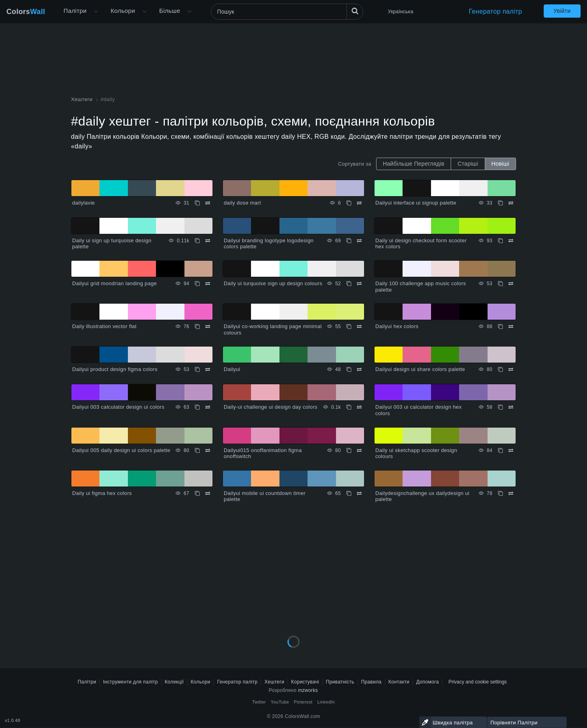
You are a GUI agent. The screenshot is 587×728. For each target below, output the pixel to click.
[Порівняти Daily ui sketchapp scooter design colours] (511, 450)
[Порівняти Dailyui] (359, 369)
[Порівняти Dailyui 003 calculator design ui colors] (208, 407)
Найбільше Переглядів (414, 164)
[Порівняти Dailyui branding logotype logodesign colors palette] (359, 241)
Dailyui (232, 369)
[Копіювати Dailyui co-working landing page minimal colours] (349, 326)
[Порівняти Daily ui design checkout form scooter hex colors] (511, 241)
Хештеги (274, 682)
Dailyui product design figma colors (115, 369)
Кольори (123, 11)
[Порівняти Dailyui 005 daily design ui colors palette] (208, 450)
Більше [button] (170, 11)
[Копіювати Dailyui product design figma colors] (197, 369)
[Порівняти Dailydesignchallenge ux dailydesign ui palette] (511, 493)
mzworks (308, 690)
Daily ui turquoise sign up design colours (273, 283)
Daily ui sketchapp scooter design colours (416, 453)
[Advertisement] (293, 569)
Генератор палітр (495, 11)
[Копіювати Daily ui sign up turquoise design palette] (197, 241)
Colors (26, 12)
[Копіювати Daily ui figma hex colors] (197, 493)
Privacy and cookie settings (477, 682)
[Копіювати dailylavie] (197, 203)
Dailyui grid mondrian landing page (114, 283)
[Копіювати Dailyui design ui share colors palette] (500, 369)
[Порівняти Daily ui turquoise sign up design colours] (359, 284)
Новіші (500, 164)
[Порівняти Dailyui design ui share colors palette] (511, 369)
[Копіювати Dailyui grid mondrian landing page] (197, 284)
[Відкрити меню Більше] (96, 12)
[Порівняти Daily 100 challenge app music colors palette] (511, 284)
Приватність (340, 682)
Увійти (562, 11)
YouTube (280, 702)
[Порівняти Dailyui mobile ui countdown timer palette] (359, 493)
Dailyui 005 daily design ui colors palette (121, 450)
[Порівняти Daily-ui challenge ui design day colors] (359, 407)
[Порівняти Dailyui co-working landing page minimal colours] (359, 326)
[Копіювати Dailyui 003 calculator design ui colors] (197, 407)
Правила (371, 682)
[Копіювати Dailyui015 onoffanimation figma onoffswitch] (349, 450)
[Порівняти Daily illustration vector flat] (208, 326)
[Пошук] (287, 12)
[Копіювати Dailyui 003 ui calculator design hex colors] (500, 407)
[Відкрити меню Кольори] (144, 12)
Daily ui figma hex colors (102, 493)
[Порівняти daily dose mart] (359, 203)
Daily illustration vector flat (104, 326)
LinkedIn (326, 702)
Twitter (259, 702)
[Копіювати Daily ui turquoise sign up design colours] (349, 284)
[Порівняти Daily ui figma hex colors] (208, 493)
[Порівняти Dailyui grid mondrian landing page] (208, 284)
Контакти (399, 682)
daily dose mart (242, 203)
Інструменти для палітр (131, 682)
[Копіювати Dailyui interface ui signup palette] (500, 203)
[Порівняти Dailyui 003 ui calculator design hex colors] (511, 407)
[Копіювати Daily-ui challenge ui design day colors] (349, 407)
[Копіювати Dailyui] (349, 369)
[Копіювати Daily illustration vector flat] (197, 326)
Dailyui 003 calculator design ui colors (118, 407)
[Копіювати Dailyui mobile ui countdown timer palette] (349, 493)
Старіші (468, 164)
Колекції (174, 682)
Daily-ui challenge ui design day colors (271, 407)
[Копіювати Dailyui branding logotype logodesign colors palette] (349, 241)
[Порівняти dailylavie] (208, 203)
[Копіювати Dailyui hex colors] (500, 326)
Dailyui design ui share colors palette (420, 369)
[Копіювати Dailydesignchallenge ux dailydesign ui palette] (500, 493)
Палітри (75, 11)
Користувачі (305, 682)
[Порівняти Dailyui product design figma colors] (208, 369)
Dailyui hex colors (397, 326)
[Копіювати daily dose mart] (349, 203)
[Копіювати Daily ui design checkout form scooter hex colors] (500, 241)
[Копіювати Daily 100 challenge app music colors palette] (500, 284)
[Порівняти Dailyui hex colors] (511, 326)
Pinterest (303, 702)
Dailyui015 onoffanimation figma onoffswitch (263, 453)
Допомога (427, 682)
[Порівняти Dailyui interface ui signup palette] (511, 203)
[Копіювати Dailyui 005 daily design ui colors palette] (197, 450)
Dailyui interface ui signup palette (416, 203)
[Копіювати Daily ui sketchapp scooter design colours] (500, 450)
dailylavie (84, 203)
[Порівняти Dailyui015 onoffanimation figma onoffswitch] (359, 450)
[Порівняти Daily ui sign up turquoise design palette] (208, 241)
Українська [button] (401, 12)
